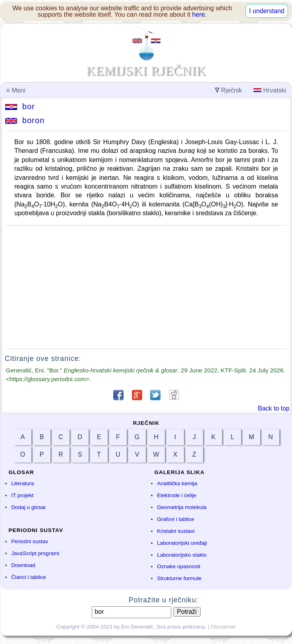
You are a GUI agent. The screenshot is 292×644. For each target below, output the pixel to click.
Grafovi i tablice (176, 519)
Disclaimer (223, 627)
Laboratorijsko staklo (182, 555)
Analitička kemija (177, 483)
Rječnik (228, 90)
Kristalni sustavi (176, 531)
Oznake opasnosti (179, 566)
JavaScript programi (35, 553)
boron (25, 120)
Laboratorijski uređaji (182, 543)
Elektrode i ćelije (177, 495)
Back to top (274, 408)
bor (20, 106)
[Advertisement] (146, 287)
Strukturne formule (179, 578)
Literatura (22, 483)
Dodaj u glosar (29, 507)
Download (23, 565)
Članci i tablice (29, 577)
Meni (16, 90)
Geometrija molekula (182, 507)
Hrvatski (270, 90)
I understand (267, 11)
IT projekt (22, 495)
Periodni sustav (30, 541)
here (199, 14)
